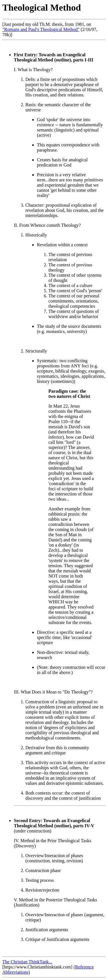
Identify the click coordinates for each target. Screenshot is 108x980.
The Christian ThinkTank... (27, 962)
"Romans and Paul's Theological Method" (41, 29)
